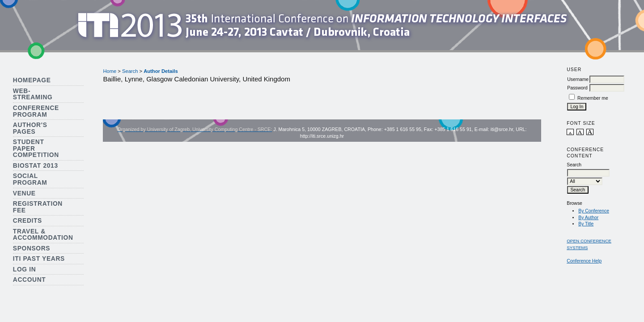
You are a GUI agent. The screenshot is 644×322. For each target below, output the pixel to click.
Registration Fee (38, 207)
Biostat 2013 (36, 166)
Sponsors (32, 248)
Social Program (30, 179)
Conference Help (584, 261)
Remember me (593, 98)
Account (30, 280)
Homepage (32, 80)
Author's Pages (30, 128)
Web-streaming (33, 94)
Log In (25, 269)
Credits (28, 221)
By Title (586, 224)
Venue (24, 193)
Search (130, 71)
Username (578, 79)
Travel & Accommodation (43, 235)
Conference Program (36, 111)
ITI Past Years (39, 259)
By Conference (594, 211)
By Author (588, 218)
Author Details (161, 71)
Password (577, 88)
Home (110, 71)
